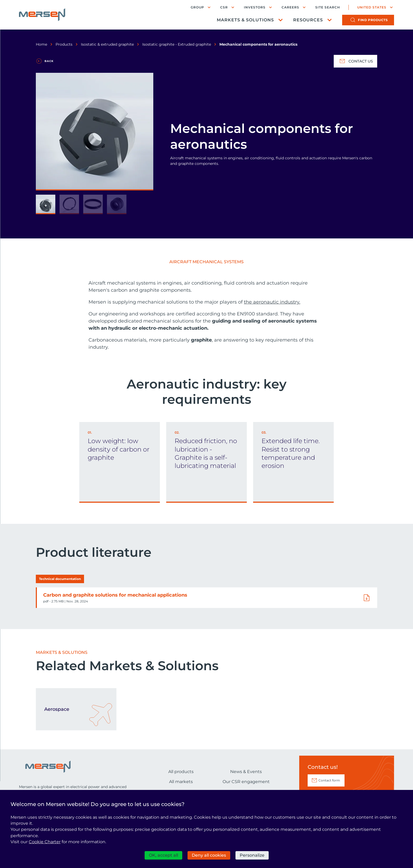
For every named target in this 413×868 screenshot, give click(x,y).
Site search (328, 7)
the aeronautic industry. (272, 302)
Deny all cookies (209, 855)
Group (197, 7)
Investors (255, 7)
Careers (290, 7)
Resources (308, 20)
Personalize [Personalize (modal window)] (252, 855)
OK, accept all (163, 855)
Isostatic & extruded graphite (107, 44)
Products (64, 44)
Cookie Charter (45, 842)
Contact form (329, 780)
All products (181, 772)
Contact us (355, 61)
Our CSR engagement (246, 782)
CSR (224, 7)
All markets (181, 782)
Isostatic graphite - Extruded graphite (177, 44)
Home (41, 44)
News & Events (246, 772)
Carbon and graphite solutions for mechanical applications (115, 595)
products (373, 20)
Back (49, 61)
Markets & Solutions (245, 20)
